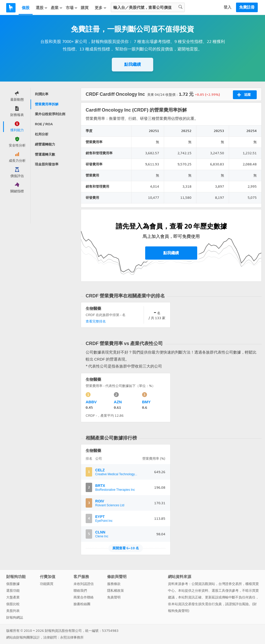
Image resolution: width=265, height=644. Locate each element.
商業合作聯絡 (84, 597)
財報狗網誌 (15, 617)
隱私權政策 (116, 591)
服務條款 (114, 584)
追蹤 (244, 95)
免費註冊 (247, 7)
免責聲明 (114, 597)
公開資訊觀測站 (203, 584)
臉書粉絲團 (82, 604)
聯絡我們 (80, 591)
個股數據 (13, 584)
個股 (26, 8)
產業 (57, 8)
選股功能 (13, 591)
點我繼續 (132, 64)
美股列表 (13, 611)
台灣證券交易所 (230, 584)
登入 (227, 7)
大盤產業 (13, 597)
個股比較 (13, 604)
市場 (72, 8)
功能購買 (47, 584)
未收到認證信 (84, 584)
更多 (101, 8)
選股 (42, 8)
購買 (85, 8)
